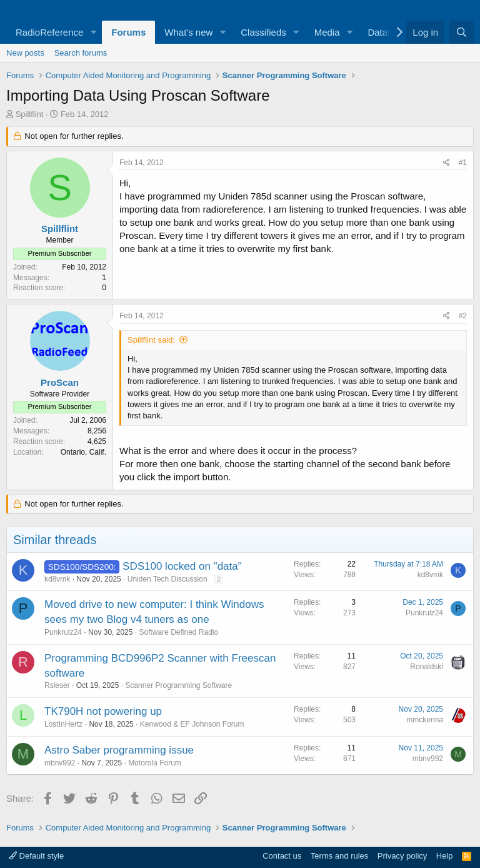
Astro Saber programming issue (119, 750)
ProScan (60, 382)
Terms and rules (339, 856)
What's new (188, 32)
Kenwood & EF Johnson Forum (192, 724)
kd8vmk (57, 579)
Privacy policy (402, 856)
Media (327, 32)
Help (445, 856)
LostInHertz (63, 724)
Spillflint (30, 114)
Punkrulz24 (63, 632)
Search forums (81, 53)
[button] (93, 32)
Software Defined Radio (178, 632)
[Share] (447, 163)
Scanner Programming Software (178, 685)
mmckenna (425, 720)
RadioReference (49, 32)
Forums (128, 32)
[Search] (462, 32)
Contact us (282, 856)
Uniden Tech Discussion (167, 579)
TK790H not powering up (103, 711)
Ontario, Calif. (83, 452)
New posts (25, 53)
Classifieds (263, 32)
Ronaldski (427, 667)
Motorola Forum (155, 763)
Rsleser (57, 685)
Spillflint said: (151, 340)
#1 (463, 163)
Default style (36, 856)
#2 (463, 316)
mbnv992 (60, 763)
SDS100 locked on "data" (182, 566)
